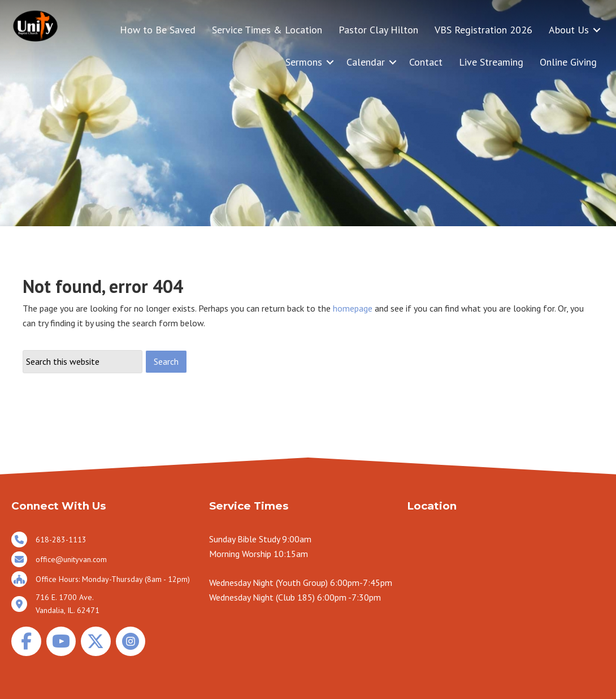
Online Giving (568, 62)
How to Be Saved (158, 30)
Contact (426, 62)
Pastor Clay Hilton (378, 30)
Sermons (304, 62)
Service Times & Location (267, 30)
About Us (569, 30)
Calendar (366, 62)
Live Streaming (491, 62)
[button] (597, 30)
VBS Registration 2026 (483, 30)
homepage (353, 308)
